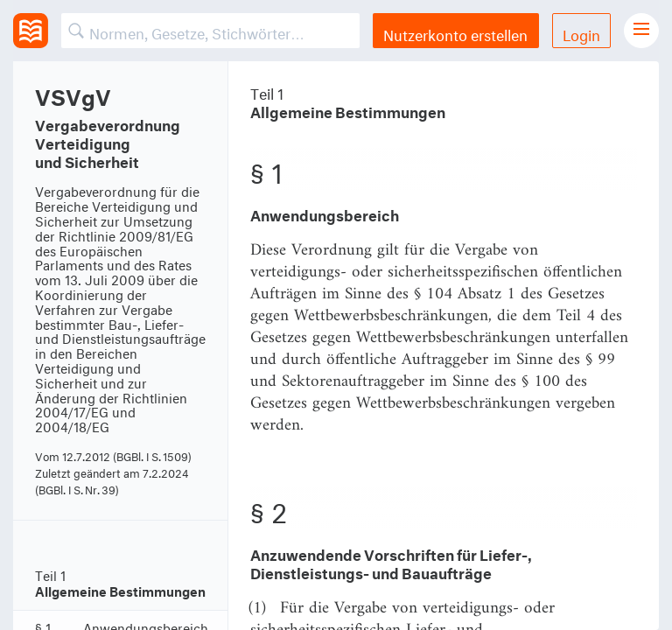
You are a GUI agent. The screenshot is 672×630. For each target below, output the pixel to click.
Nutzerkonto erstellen (455, 33)
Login (581, 33)
